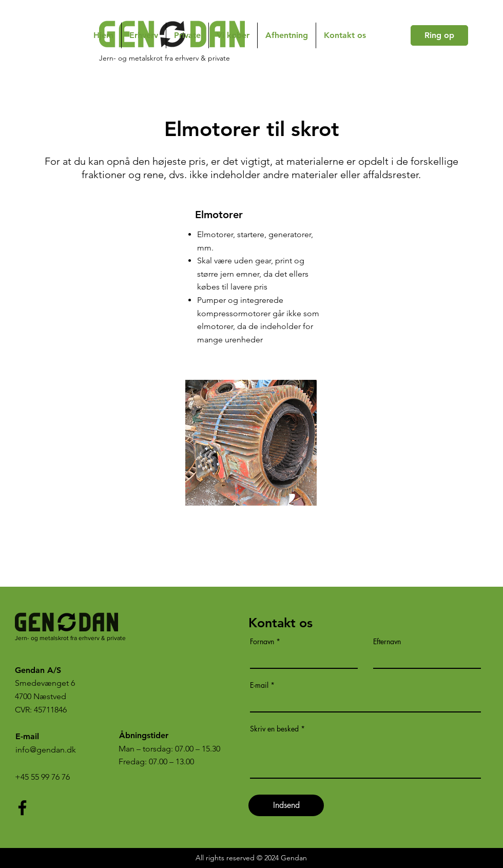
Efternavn (387, 642)
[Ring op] (439, 35)
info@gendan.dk (46, 750)
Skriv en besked (274, 729)
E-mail (259, 685)
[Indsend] (286, 805)
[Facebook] (22, 808)
